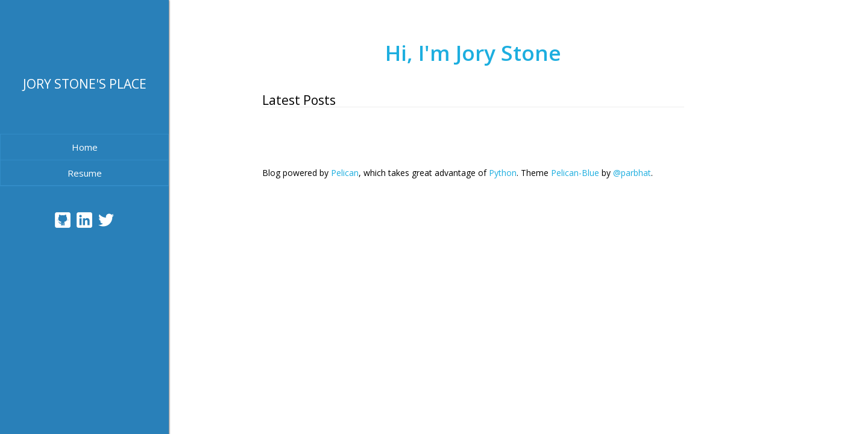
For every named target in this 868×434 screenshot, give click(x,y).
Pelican (345, 173)
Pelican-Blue (575, 173)
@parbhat (632, 173)
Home (85, 147)
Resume (85, 173)
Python (503, 173)
